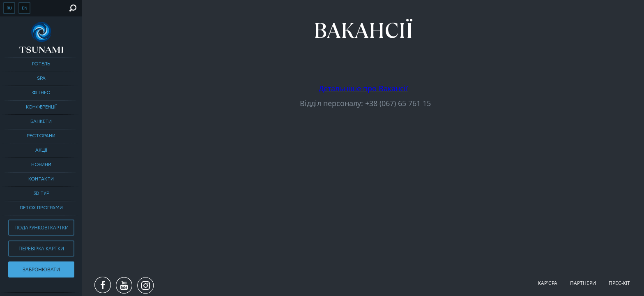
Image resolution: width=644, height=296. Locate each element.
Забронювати (41, 269)
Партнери (583, 283)
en (25, 8)
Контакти (41, 179)
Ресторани (41, 136)
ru (9, 8)
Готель (41, 64)
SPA (41, 79)
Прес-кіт (619, 283)
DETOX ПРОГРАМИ (41, 208)
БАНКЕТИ (41, 122)
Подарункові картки (41, 228)
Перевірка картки (41, 249)
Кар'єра (548, 283)
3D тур (41, 194)
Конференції (41, 107)
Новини (41, 165)
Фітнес (41, 93)
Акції (41, 150)
